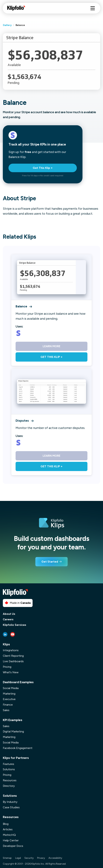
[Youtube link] (13, 634)
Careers (8, 620)
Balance (24, 306)
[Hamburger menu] (93, 8)
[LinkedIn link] (5, 634)
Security (29, 858)
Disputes (25, 420)
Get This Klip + (43, 168)
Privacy (41, 858)
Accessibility (55, 858)
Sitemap (7, 858)
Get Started (50, 562)
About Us (9, 614)
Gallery (7, 25)
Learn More (51, 346)
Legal (18, 858)
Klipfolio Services (15, 625)
